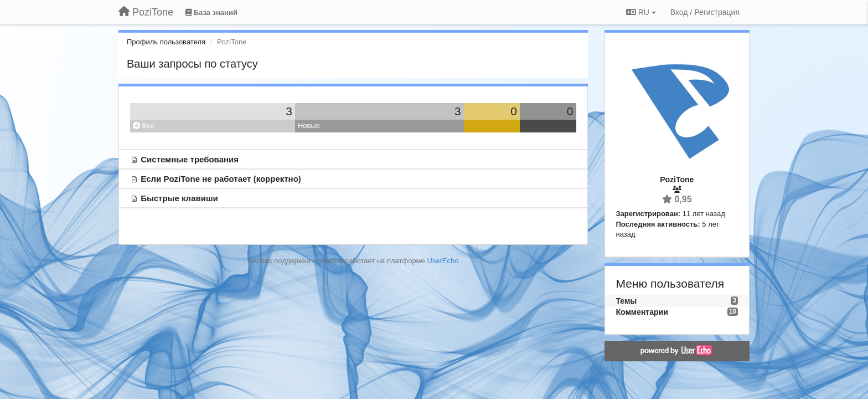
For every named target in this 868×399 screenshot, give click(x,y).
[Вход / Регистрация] (705, 12)
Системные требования (190, 159)
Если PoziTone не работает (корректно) (221, 179)
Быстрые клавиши (179, 198)
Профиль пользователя (166, 42)
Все (144, 126)
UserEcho (443, 261)
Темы (627, 301)
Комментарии (642, 312)
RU (641, 12)
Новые (309, 126)
